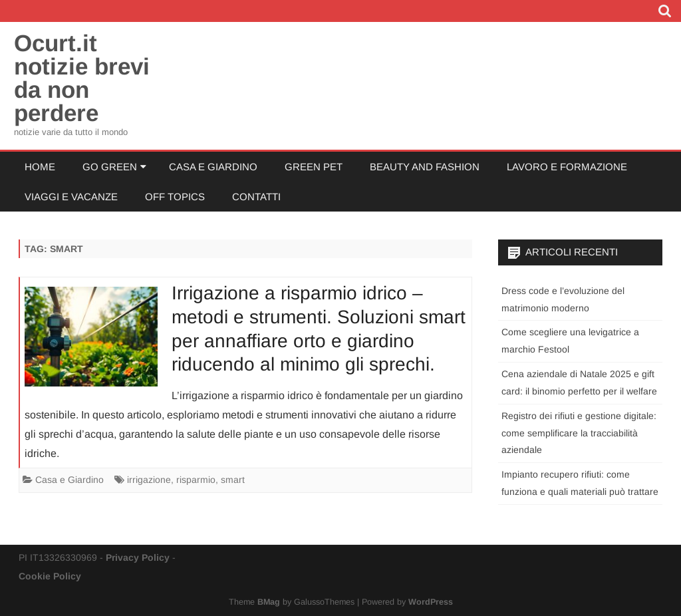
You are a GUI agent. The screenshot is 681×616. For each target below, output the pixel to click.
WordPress (431, 602)
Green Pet (314, 167)
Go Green (110, 167)
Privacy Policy (138, 557)
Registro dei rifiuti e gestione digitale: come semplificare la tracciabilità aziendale (579, 433)
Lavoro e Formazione (567, 167)
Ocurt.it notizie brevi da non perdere (82, 78)
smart (233, 480)
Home (40, 167)
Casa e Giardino (213, 167)
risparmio (196, 480)
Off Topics (175, 197)
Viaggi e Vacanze (71, 197)
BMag (269, 602)
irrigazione (149, 480)
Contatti (256, 197)
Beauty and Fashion (425, 167)
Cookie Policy (50, 576)
